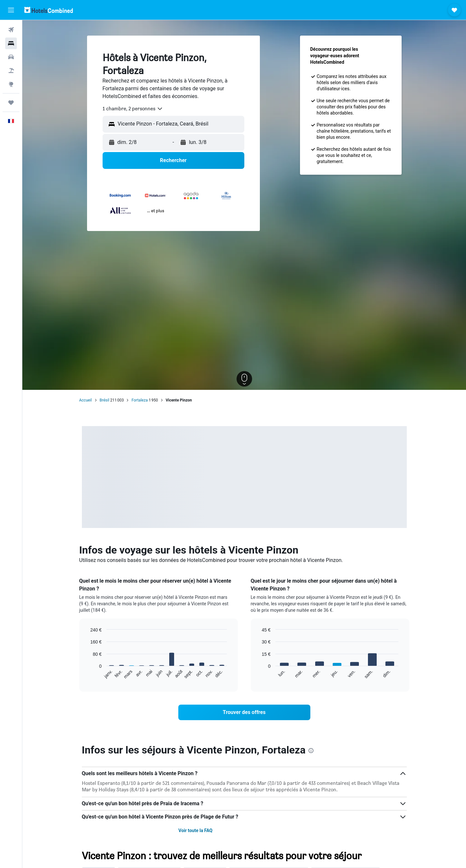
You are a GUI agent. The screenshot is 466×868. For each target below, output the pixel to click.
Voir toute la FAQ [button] (195, 830)
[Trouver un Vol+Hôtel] (11, 71)
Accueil (86, 400)
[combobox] (133, 109)
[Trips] (11, 103)
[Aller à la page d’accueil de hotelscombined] (49, 10)
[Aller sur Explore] (11, 84)
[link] (244, 712)
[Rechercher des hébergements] (11, 43)
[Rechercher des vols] (11, 30)
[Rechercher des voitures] (11, 57)
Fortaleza (139, 400)
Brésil (105, 400)
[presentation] (311, 751)
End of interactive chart (87, 674)
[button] (11, 10)
